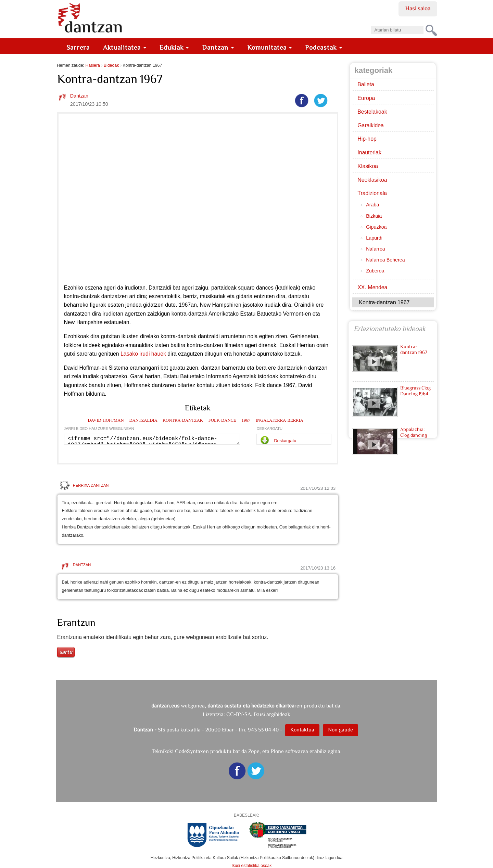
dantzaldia (143, 420)
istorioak (268, 376)
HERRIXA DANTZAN (91, 485)
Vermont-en (297, 314)
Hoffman (89, 368)
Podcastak (324, 47)
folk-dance (222, 420)
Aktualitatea (125, 47)
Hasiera (92, 65)
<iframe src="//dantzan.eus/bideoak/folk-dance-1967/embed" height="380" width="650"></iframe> (152, 439)
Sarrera (78, 47)
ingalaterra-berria (280, 420)
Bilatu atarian (371, 23)
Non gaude (340, 730)
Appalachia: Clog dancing (414, 432)
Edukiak (174, 47)
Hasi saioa (418, 8)
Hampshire (90, 322)
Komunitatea (270, 47)
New (69, 322)
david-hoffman (106, 420)
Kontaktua (302, 730)
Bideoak (111, 65)
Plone (277, 751)
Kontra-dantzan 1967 (414, 349)
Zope (254, 751)
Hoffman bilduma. (85, 394)
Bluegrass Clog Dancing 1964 (416, 391)
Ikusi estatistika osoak (252, 866)
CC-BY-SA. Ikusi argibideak (258, 714)
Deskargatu (285, 441)
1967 (246, 420)
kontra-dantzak (183, 420)
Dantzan (218, 47)
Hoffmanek (137, 385)
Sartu (66, 652)
